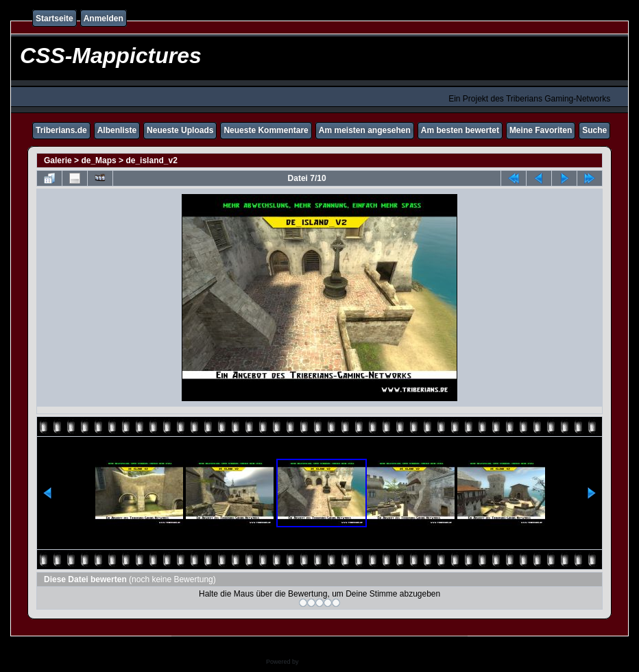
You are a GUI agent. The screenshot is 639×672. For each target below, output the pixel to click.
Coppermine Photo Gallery (337, 662)
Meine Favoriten (541, 130)
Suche (594, 130)
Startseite (55, 19)
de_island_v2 (151, 160)
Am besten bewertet (460, 130)
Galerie (58, 160)
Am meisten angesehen (365, 130)
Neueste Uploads (180, 130)
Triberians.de (61, 130)
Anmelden (104, 19)
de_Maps (98, 160)
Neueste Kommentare (266, 130)
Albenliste (117, 130)
